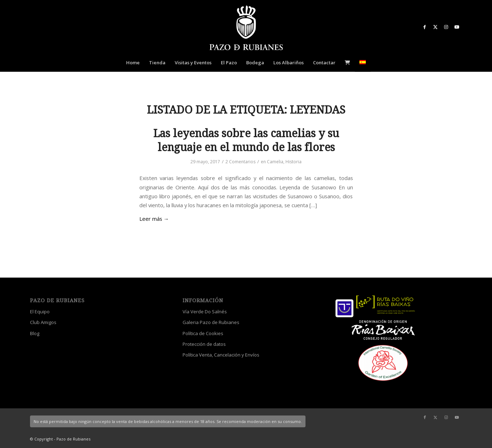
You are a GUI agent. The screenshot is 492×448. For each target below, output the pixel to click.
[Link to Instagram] (446, 27)
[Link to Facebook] (425, 27)
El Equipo (40, 312)
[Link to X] (436, 27)
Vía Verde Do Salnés (205, 312)
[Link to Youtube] (457, 27)
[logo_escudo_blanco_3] (246, 29)
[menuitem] (133, 63)
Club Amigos (43, 322)
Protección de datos (204, 344)
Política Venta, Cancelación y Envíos (221, 355)
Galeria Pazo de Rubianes (211, 322)
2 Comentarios (240, 162)
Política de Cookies (203, 333)
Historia (294, 162)
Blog (35, 333)
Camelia (275, 162)
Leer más (154, 219)
